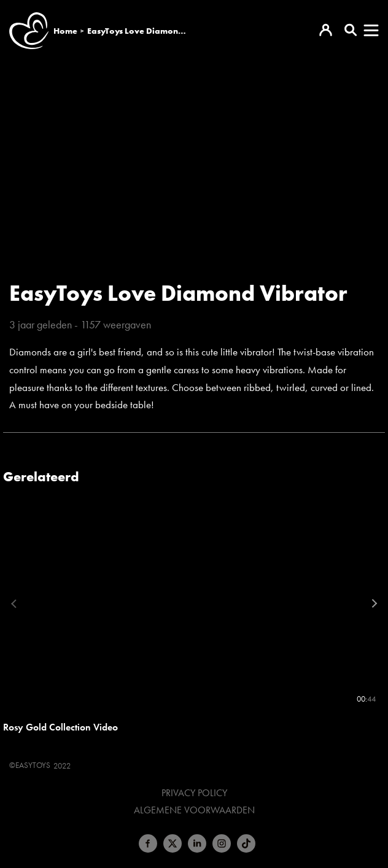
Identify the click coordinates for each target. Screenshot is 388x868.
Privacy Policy (194, 793)
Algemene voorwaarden (194, 810)
